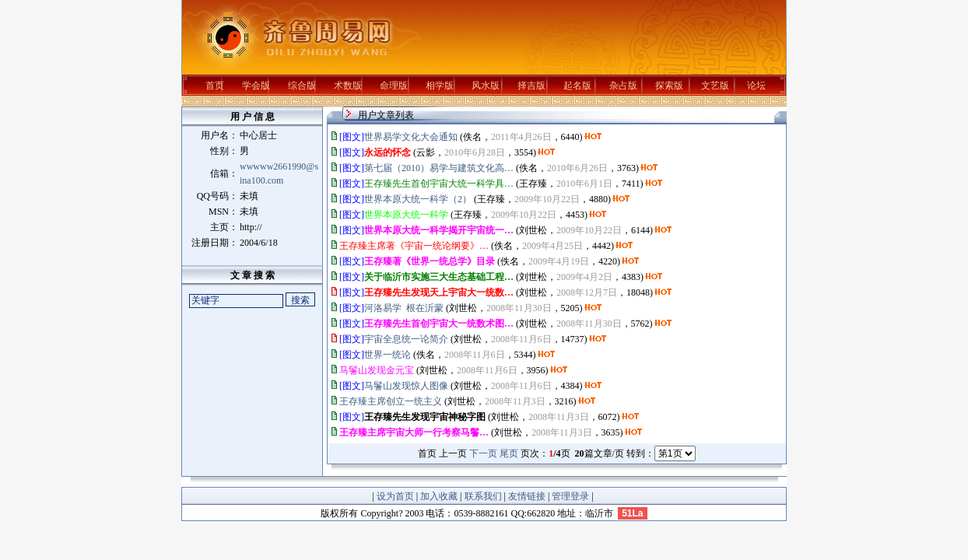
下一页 (483, 453)
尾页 (509, 453)
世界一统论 (388, 355)
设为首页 (395, 496)
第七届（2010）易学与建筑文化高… (439, 168)
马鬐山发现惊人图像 (406, 386)
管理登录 (570, 496)
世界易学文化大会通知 (411, 137)
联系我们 (483, 496)
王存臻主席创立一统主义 (391, 401)
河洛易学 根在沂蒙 (404, 308)
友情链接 (527, 496)
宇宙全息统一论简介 (406, 339)
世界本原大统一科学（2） (418, 199)
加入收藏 (439, 496)
